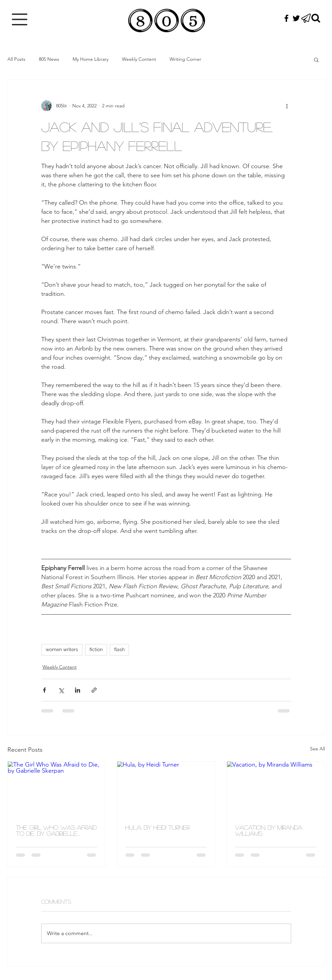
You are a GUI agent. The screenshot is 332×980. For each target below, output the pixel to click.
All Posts (16, 59)
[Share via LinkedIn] (78, 690)
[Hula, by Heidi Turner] (166, 789)
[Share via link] (94, 690)
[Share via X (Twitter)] (61, 690)
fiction (96, 649)
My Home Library (91, 59)
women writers (62, 649)
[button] (20, 19)
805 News (49, 59)
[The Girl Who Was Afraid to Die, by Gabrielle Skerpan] (57, 789)
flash (119, 649)
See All (317, 749)
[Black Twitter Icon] (296, 18)
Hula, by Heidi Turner (158, 827)
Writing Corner (185, 59)
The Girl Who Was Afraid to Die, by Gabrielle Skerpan (56, 830)
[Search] (316, 18)
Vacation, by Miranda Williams (269, 830)
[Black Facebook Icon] (286, 18)
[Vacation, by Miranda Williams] (276, 789)
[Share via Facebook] (44, 690)
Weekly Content (139, 59)
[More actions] (287, 106)
